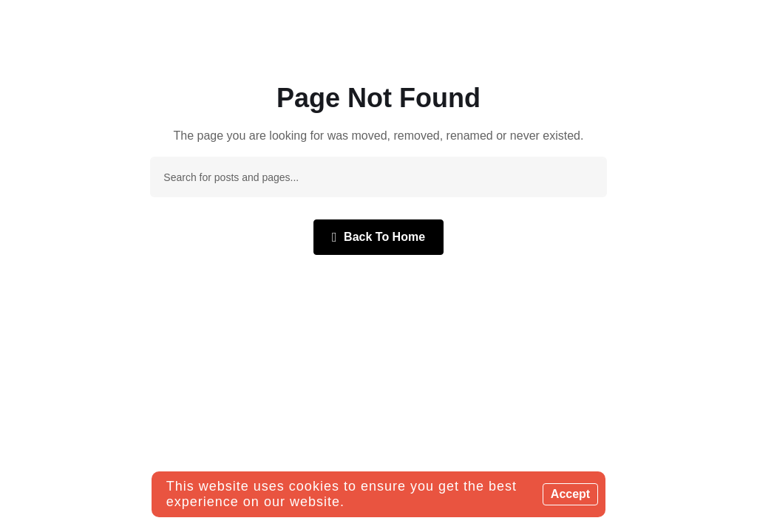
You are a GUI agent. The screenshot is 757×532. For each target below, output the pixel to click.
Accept (570, 494)
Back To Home (378, 237)
